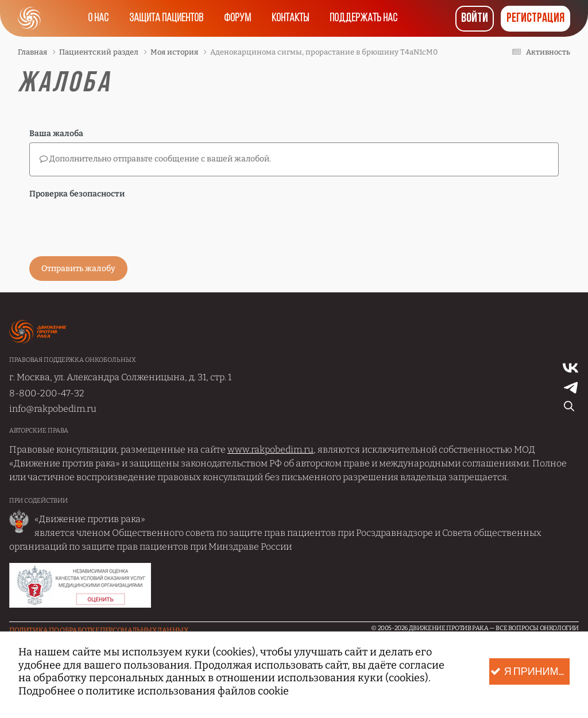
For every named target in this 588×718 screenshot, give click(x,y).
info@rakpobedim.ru (53, 409)
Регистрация (535, 19)
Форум (237, 18)
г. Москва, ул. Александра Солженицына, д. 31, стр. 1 (120, 377)
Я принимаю (530, 672)
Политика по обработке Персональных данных (99, 630)
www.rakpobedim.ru (270, 449)
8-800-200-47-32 (47, 393)
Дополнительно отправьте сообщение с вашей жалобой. (155, 159)
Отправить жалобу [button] (78, 269)
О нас (98, 18)
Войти (475, 19)
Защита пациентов (166, 18)
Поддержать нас (363, 18)
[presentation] (117, 225)
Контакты (290, 18)
